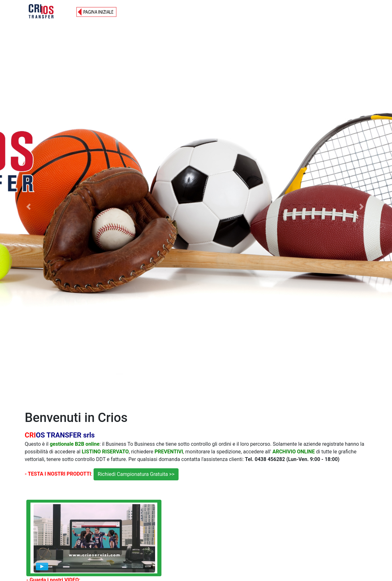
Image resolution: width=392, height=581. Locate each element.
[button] (29, 207)
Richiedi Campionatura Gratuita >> (136, 474)
